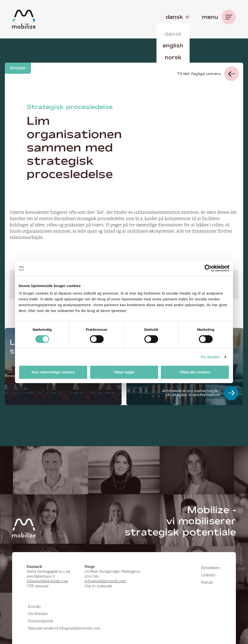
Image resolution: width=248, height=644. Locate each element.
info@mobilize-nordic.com (47, 581)
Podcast (207, 582)
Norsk (173, 57)
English (173, 45)
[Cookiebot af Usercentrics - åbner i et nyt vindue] (208, 268)
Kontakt (34, 607)
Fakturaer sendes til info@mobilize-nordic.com (64, 628)
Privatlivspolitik (40, 621)
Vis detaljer (210, 357)
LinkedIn (208, 575)
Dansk (173, 34)
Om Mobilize (38, 614)
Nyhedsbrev (211, 568)
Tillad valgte (124, 372)
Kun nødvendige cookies (53, 372)
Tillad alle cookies (195, 372)
